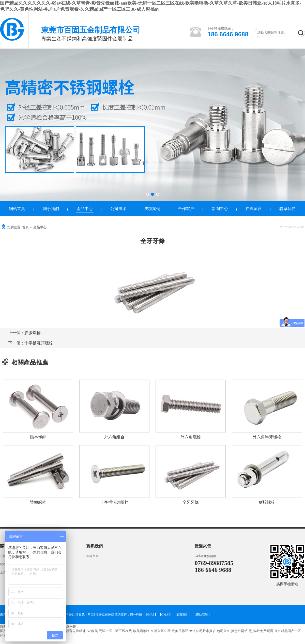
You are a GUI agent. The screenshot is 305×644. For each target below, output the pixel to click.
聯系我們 (287, 209)
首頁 (25, 227)
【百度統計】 (183, 615)
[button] (147, 194)
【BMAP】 (150, 615)
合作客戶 (186, 209)
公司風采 (118, 209)
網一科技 (136, 615)
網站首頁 (17, 209)
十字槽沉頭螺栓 (30, 343)
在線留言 (254, 209)
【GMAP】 (166, 615)
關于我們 (51, 209)
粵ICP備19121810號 (101, 615)
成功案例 (152, 209)
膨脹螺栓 (24, 333)
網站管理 (202, 615)
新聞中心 (220, 209)
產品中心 (85, 209)
